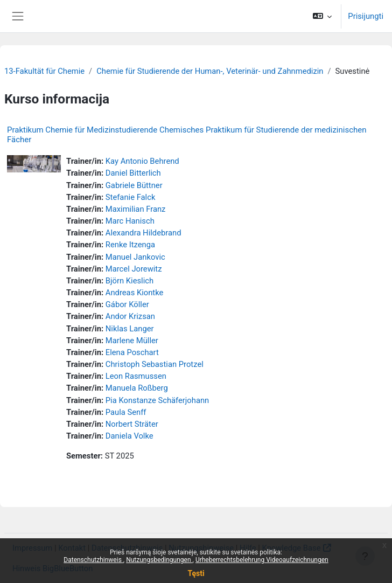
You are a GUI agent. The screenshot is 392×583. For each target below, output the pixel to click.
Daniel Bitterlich (133, 173)
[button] (322, 16)
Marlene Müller (132, 341)
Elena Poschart (132, 352)
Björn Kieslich (129, 281)
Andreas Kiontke (135, 293)
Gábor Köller (127, 304)
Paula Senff (126, 412)
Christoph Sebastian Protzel (155, 364)
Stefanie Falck (131, 197)
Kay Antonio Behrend (142, 161)
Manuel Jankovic (135, 257)
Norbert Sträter (132, 424)
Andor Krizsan (130, 316)
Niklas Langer (130, 329)
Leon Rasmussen (136, 376)
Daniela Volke (129, 436)
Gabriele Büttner (134, 185)
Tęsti (196, 573)
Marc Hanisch (130, 221)
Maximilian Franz (136, 209)
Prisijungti (366, 16)
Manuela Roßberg (137, 388)
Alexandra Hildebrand (143, 233)
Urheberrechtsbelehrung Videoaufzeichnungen (262, 560)
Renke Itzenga (130, 245)
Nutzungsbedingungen (159, 560)
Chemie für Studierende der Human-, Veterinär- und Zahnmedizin (210, 71)
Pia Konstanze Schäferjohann (157, 400)
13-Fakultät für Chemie (44, 71)
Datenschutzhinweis (93, 560)
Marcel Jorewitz (134, 269)
